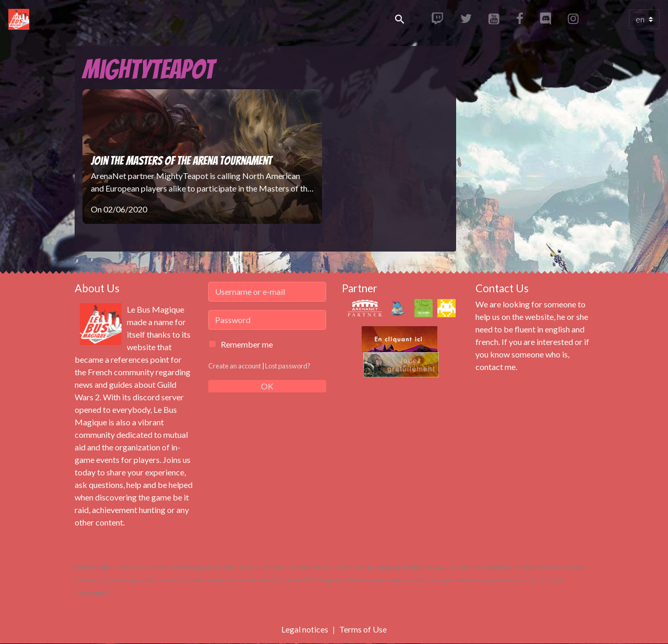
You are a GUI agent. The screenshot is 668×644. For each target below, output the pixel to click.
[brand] (21, 19)
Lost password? (288, 366)
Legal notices (305, 629)
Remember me (247, 344)
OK (267, 386)
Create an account (235, 366)
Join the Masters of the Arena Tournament (181, 161)
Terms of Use (363, 629)
